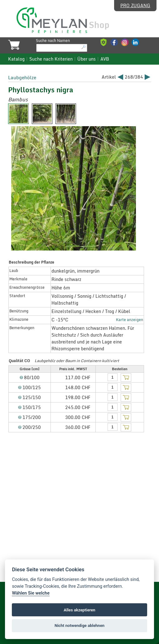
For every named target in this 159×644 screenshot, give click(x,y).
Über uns (87, 59)
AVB (105, 59)
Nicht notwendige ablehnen (79, 626)
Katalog (16, 59)
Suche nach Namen (53, 40)
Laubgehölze (22, 77)
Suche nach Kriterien (51, 59)
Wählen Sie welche (31, 593)
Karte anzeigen (130, 320)
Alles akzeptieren (79, 610)
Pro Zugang (135, 6)
